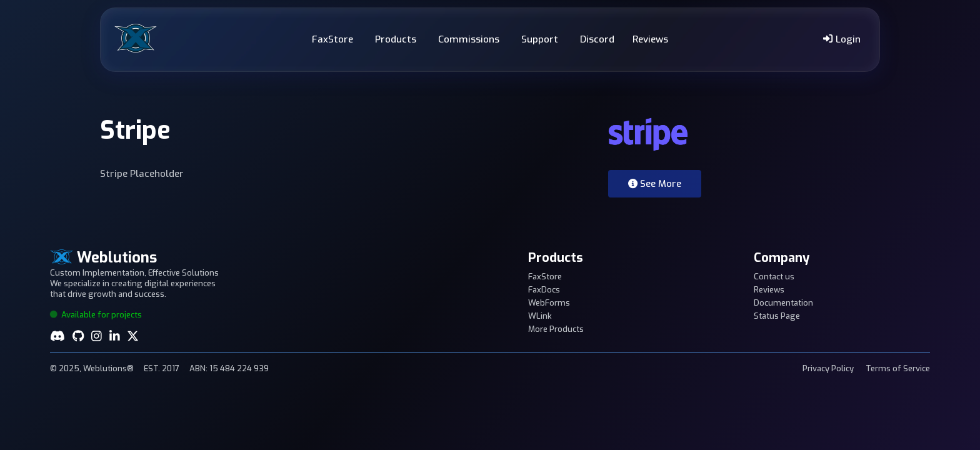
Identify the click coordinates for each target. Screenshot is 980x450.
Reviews (650, 39)
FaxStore (332, 39)
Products (396, 39)
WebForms (549, 303)
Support (540, 39)
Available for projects (96, 315)
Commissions (469, 39)
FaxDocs (544, 290)
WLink (540, 316)
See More (655, 184)
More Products (556, 329)
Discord (597, 39)
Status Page (777, 316)
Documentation (783, 303)
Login (842, 39)
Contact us (774, 277)
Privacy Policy (828, 368)
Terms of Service (898, 368)
